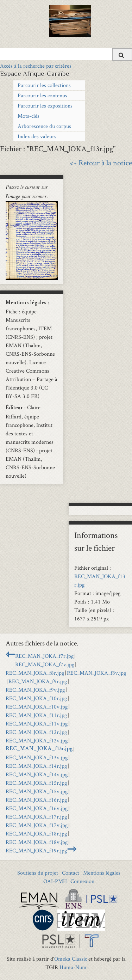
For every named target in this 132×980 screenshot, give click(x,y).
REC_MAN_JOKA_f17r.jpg (36, 817)
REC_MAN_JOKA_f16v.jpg (37, 808)
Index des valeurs (37, 136)
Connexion (82, 881)
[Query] (66, 54)
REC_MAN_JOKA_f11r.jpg (36, 715)
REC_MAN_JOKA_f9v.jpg (35, 690)
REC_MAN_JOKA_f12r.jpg (36, 732)
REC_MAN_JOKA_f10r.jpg (36, 698)
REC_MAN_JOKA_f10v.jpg (37, 707)
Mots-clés (29, 116)
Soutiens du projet (38, 873)
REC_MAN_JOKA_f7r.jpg (44, 656)
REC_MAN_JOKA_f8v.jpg (96, 673)
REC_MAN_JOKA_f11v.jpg (37, 724)
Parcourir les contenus (42, 95)
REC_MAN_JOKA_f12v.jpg (37, 740)
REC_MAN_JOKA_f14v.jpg (37, 774)
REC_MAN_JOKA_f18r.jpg (36, 834)
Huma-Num (73, 967)
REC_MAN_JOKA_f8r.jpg (35, 673)
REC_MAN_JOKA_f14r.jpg (36, 766)
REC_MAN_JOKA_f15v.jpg (37, 791)
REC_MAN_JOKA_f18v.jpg (37, 842)
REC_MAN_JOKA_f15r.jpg (36, 783)
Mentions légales (102, 873)
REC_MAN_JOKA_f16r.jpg (36, 800)
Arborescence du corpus (44, 126)
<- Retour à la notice (101, 163)
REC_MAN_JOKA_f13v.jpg (37, 757)
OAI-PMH (55, 881)
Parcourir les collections (44, 85)
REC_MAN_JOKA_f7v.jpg (45, 664)
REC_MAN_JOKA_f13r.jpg (39, 749)
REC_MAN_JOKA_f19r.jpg (36, 850)
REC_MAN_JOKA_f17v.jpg (37, 825)
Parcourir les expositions (45, 106)
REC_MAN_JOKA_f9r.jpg (38, 681)
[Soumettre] (122, 54)
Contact (71, 873)
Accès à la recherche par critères (36, 66)
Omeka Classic (71, 959)
